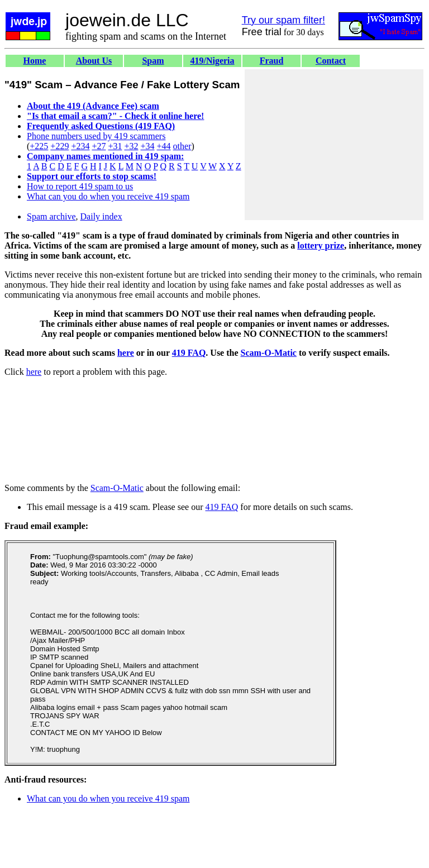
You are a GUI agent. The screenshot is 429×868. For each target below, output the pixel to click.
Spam (153, 61)
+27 (99, 146)
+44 (164, 146)
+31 (115, 146)
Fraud (272, 61)
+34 (148, 146)
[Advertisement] (334, 145)
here (126, 353)
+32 (131, 146)
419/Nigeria (212, 61)
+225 (39, 146)
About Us (94, 61)
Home (35, 61)
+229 (59, 146)
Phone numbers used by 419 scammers (96, 136)
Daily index (101, 216)
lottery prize (321, 245)
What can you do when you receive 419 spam (108, 196)
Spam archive (51, 216)
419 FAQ (189, 353)
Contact (331, 61)
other (182, 146)
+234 (80, 146)
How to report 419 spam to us (80, 186)
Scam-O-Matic (269, 353)
